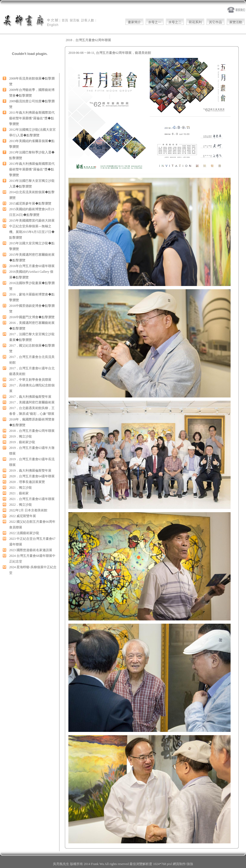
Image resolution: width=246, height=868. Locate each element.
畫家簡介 (134, 22)
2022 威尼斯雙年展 (23, 516)
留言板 (75, 20)
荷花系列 (195, 22)
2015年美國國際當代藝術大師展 (32, 221)
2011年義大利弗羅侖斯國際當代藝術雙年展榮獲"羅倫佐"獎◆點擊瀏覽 (32, 118)
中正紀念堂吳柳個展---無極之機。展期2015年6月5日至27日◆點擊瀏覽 (32, 232)
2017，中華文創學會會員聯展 (30, 380)
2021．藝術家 (19, 493)
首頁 (65, 20)
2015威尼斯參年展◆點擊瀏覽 (30, 203)
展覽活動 (236, 22)
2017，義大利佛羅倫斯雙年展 (30, 397)
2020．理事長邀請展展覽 (27, 482)
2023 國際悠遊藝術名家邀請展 (31, 550)
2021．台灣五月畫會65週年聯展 (32, 499)
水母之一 (155, 22)
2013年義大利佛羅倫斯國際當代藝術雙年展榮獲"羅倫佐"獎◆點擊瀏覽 (32, 169)
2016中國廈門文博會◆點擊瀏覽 (32, 317)
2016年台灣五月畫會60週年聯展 (32, 266)
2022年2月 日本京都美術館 (28, 510)
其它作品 (215, 22)
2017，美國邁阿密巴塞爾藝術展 (32, 402)
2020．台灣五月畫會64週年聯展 (32, 476)
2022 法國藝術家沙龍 (24, 533)
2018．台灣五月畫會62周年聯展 (32, 431)
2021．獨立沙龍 (21, 488)
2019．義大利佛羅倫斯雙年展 (30, 471)
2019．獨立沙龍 (21, 436)
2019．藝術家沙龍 (22, 442)
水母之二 (175, 22)
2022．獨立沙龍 (21, 505)
